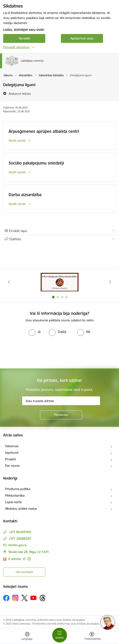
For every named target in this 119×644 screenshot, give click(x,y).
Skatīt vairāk (17, 141)
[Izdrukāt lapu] (59, 231)
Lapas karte (13, 502)
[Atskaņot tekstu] (20, 94)
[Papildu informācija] (29, 559)
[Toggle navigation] (60, 635)
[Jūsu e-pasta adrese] (61, 401)
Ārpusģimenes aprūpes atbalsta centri (44, 131)
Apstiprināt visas (82, 38)
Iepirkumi (12, 453)
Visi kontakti (24, 572)
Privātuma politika (18, 489)
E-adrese (15, 559)
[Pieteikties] (61, 415)
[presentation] (35, 352)
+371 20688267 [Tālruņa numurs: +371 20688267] (20, 539)
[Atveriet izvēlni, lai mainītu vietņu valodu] (27, 637)
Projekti (10, 459)
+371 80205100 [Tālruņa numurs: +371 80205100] (20, 532)
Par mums (12, 466)
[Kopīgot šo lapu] (59, 239)
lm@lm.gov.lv (18, 545)
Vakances (12, 446)
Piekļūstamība (15, 495)
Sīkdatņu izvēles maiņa (21, 509)
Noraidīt (24, 38)
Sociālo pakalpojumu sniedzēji (36, 163)
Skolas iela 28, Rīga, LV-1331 (29, 552)
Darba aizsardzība (25, 195)
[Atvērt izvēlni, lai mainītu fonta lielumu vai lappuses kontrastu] (92, 637)
